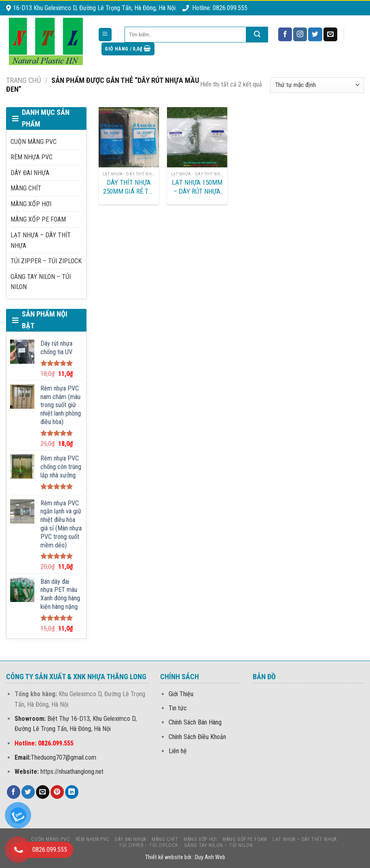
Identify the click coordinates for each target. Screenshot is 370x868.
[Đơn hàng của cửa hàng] (317, 85)
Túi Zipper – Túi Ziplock (46, 261)
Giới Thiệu (181, 694)
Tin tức (178, 708)
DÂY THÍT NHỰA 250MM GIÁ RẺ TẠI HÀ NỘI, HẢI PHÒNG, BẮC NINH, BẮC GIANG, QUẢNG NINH (129, 187)
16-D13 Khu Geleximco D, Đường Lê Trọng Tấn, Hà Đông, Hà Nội (91, 8)
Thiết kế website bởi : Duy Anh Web (185, 857)
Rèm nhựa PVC (32, 157)
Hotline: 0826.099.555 (215, 8)
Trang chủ (23, 80)
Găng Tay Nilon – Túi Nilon (41, 282)
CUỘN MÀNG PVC (34, 142)
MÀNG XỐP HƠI (31, 204)
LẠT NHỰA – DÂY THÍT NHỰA (41, 240)
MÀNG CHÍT (26, 188)
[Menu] (105, 35)
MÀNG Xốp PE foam (38, 219)
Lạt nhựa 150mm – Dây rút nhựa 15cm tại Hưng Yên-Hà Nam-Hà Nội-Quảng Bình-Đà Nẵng (197, 187)
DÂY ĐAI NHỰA (30, 173)
